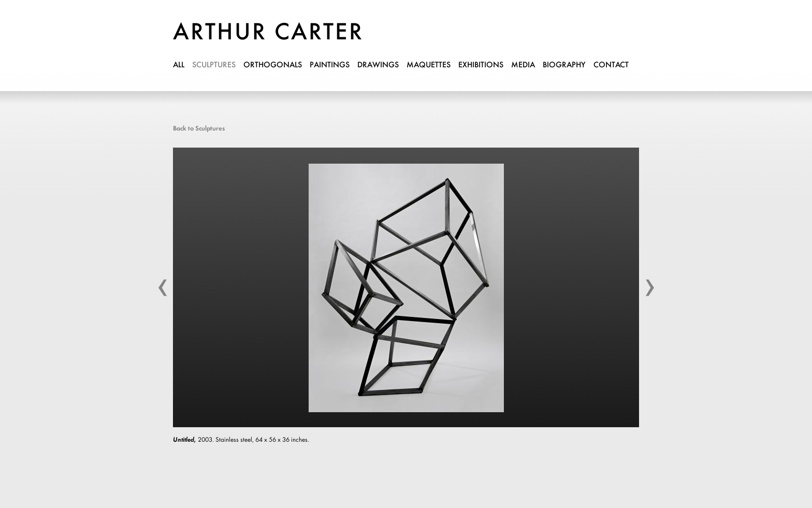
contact (611, 65)
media (523, 65)
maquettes (429, 65)
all (179, 65)
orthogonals (273, 65)
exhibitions (481, 65)
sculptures (214, 65)
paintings (330, 65)
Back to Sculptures (199, 129)
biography (564, 65)
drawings (378, 65)
